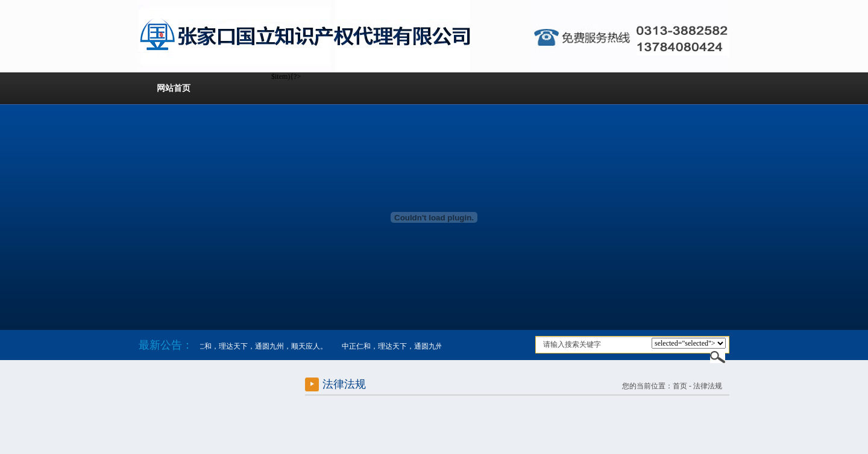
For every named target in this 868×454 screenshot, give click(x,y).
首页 (680, 386)
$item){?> (689, 343)
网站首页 (174, 88)
